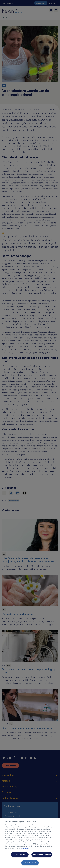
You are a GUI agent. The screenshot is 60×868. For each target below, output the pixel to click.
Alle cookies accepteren (42, 854)
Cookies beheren (30, 863)
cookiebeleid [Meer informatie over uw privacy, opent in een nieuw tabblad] (25, 848)
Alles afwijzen (20, 854)
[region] (30, 843)
